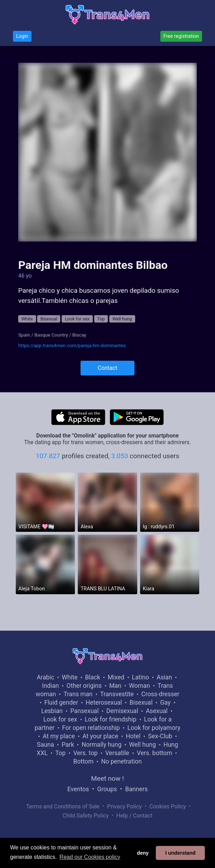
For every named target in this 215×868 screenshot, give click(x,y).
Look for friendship (111, 719)
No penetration (122, 761)
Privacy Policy (124, 806)
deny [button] (143, 853)
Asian (164, 677)
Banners (136, 789)
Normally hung (102, 745)
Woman (139, 686)
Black (93, 677)
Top (101, 319)
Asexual (157, 711)
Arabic (46, 677)
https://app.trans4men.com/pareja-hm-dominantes (72, 345)
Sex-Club (160, 736)
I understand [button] (180, 853)
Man (115, 686)
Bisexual (49, 319)
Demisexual (122, 711)
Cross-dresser (160, 694)
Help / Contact (134, 816)
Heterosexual (104, 703)
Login (22, 36)
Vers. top (85, 753)
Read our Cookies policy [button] (90, 857)
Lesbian (52, 711)
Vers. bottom (155, 753)
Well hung (122, 319)
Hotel (133, 736)
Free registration (181, 36)
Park (68, 745)
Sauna (45, 745)
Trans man (78, 694)
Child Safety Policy (86, 816)
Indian (50, 686)
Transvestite (117, 694)
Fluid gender (61, 703)
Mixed (116, 677)
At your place (100, 736)
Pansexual (85, 711)
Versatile (117, 753)
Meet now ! (107, 778)
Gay (165, 703)
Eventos (78, 789)
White (27, 319)
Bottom (83, 761)
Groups (107, 789)
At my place (59, 736)
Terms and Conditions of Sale (63, 806)
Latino (141, 677)
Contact (107, 368)
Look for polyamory (154, 728)
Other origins (84, 686)
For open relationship (91, 728)
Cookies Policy (168, 806)
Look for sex (77, 319)
